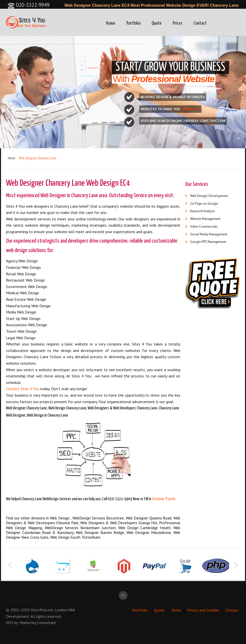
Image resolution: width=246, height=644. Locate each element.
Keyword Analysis (203, 211)
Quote (157, 23)
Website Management (205, 219)
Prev (10, 565)
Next (236, 565)
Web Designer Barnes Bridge (100, 532)
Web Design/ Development (209, 196)
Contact (200, 23)
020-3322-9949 (29, 5)
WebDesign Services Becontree (98, 518)
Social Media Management (209, 234)
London (61, 610)
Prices (178, 23)
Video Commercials (204, 227)
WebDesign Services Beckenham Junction (80, 528)
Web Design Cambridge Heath (144, 528)
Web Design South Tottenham (75, 537)
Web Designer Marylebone (149, 532)
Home (111, 23)
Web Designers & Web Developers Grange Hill (119, 523)
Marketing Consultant (38, 623)
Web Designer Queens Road (149, 518)
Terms (176, 610)
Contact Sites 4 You (23, 389)
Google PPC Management (208, 242)
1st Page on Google (204, 204)
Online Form (164, 499)
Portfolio (133, 23)
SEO (9, 623)
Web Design (60, 518)
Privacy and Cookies (203, 610)
